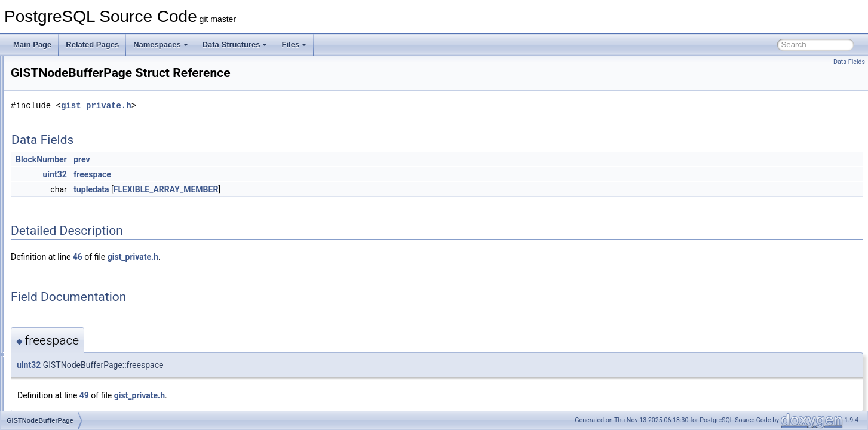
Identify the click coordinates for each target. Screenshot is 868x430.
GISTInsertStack (66, 173)
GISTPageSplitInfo (69, 278)
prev (231, 159)
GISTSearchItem (66, 318)
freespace (242, 174)
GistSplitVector (63, 357)
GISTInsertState (65, 186)
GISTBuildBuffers (67, 81)
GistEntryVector (64, 134)
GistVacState (60, 410)
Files (294, 44)
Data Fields (849, 62)
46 (227, 257)
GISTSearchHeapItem (75, 305)
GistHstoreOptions (69, 147)
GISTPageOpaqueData (76, 265)
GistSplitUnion (62, 344)
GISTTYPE (57, 397)
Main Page (32, 44)
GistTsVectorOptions (72, 383)
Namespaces (161, 44)
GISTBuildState (64, 94)
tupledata (240, 189)
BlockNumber (191, 159)
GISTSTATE (59, 370)
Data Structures (235, 44)
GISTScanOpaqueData (76, 291)
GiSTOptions (60, 252)
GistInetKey (58, 160)
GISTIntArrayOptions (73, 213)
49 (234, 395)
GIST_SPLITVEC (67, 68)
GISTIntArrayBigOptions (78, 199)
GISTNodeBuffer (66, 226)
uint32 (204, 174)
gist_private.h (246, 105)
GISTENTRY (60, 121)
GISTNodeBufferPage (74, 239)
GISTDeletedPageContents (83, 107)
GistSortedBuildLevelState (81, 331)
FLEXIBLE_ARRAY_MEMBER (315, 189)
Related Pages (92, 44)
